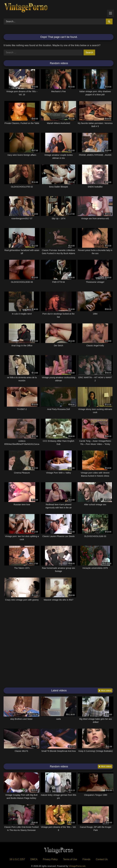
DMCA (34, 859)
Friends (86, 859)
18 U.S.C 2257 (17, 859)
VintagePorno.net (77, 866)
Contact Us (102, 859)
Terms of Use (70, 859)
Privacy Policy (50, 859)
